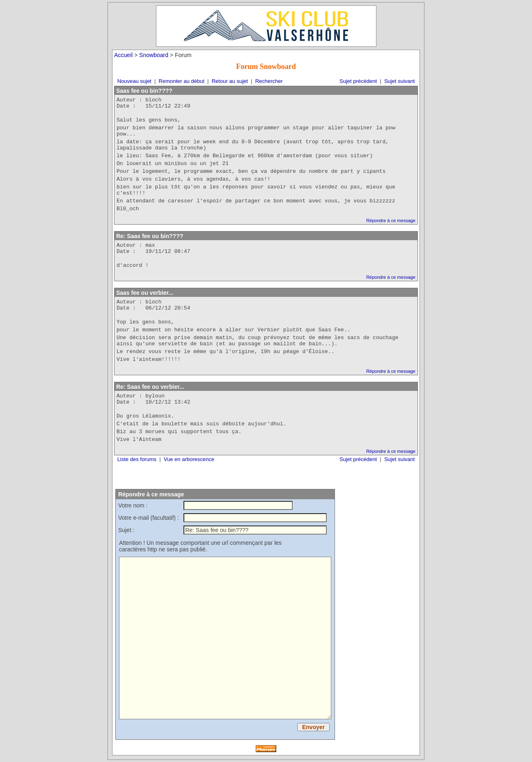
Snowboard (154, 55)
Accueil (123, 55)
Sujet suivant (399, 81)
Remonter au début (182, 81)
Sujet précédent (358, 81)
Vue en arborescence (189, 459)
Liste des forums (137, 459)
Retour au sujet (230, 81)
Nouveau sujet (134, 81)
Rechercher (269, 81)
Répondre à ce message (391, 220)
